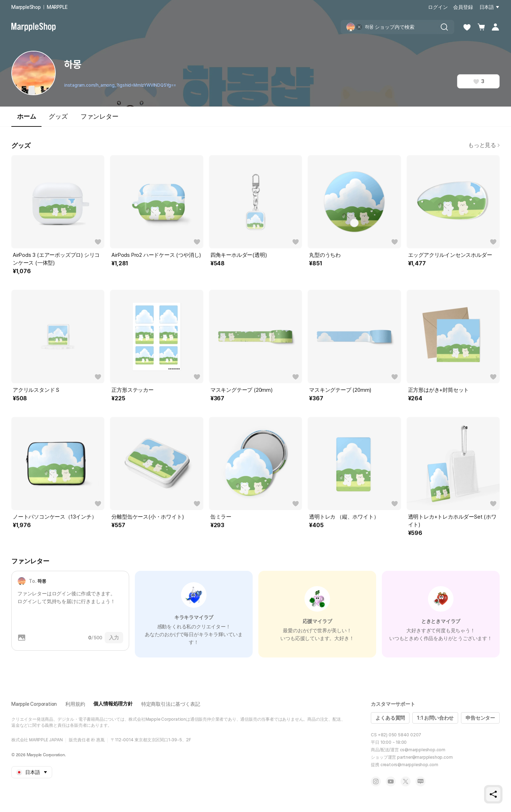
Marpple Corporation (34, 704)
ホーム (26, 120)
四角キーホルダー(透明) (239, 255)
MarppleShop (26, 7)
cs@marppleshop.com (423, 750)
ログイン (438, 7)
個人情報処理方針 (113, 704)
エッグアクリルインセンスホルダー (450, 255)
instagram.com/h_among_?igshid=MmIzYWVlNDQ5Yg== (120, 85)
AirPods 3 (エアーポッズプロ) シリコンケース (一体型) (56, 259)
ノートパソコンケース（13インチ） (55, 517)
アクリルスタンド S (36, 390)
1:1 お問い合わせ (435, 718)
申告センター (480, 718)
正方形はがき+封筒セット (439, 390)
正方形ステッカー (132, 390)
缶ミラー (221, 517)
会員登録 (463, 7)
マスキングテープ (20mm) (241, 390)
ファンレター (100, 116)
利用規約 (75, 704)
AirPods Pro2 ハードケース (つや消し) (156, 255)
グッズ (58, 116)
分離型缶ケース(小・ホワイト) (147, 517)
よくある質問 (390, 718)
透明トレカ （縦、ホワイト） (344, 517)
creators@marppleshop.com (409, 765)
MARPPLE (57, 7)
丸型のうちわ (325, 255)
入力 (114, 638)
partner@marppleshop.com (425, 757)
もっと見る (484, 145)
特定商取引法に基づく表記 (171, 704)
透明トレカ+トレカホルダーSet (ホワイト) (452, 521)
